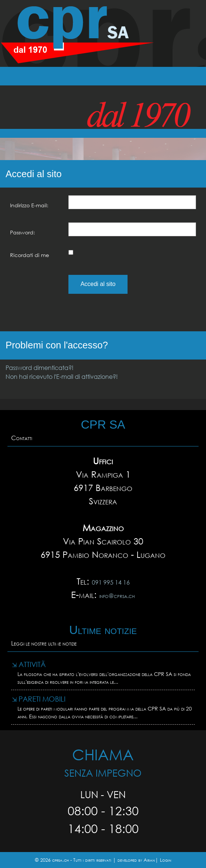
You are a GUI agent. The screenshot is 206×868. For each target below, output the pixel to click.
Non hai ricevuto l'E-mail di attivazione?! (62, 376)
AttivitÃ (30, 664)
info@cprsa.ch (117, 596)
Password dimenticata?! (40, 368)
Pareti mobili (39, 699)
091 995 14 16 (111, 582)
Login (166, 860)
